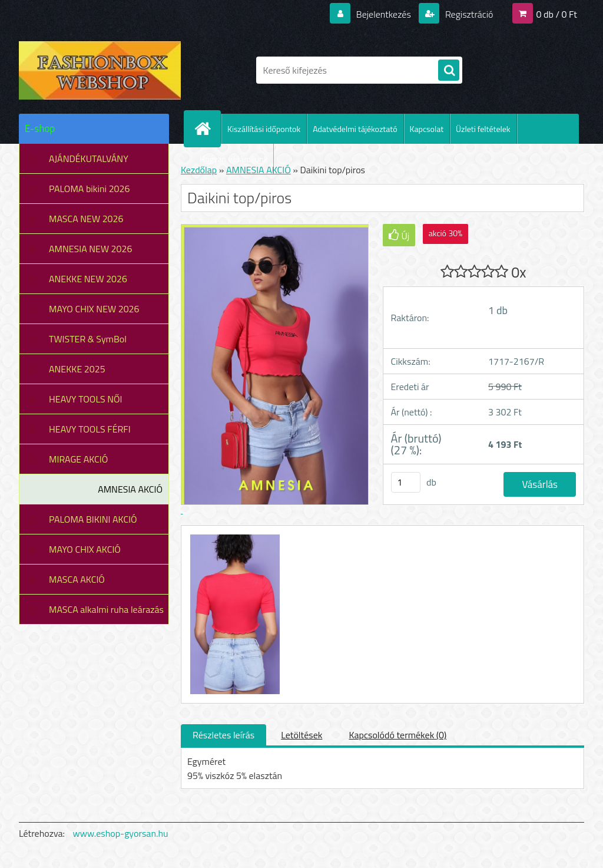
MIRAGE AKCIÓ (78, 459)
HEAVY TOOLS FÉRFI (90, 429)
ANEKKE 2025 (77, 369)
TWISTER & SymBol (88, 339)
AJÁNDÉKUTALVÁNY (89, 159)
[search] (449, 71)
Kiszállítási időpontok (264, 129)
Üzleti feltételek (483, 129)
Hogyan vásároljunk (233, 159)
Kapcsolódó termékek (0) (397, 735)
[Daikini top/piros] (233, 536)
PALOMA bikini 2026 (89, 189)
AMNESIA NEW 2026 (90, 249)
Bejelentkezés (383, 14)
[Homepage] (207, 128)
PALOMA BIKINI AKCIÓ (93, 519)
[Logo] (100, 70)
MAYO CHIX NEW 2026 (94, 309)
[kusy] (406, 482)
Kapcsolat (427, 129)
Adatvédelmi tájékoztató (355, 129)
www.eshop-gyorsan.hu (121, 833)
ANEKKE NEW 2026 (88, 279)
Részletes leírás (223, 735)
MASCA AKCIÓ (77, 579)
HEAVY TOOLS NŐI (86, 399)
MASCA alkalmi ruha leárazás (106, 609)
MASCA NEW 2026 (86, 219)
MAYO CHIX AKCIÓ (85, 549)
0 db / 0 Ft (557, 14)
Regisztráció (468, 14)
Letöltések (301, 735)
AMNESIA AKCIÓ (130, 489)
